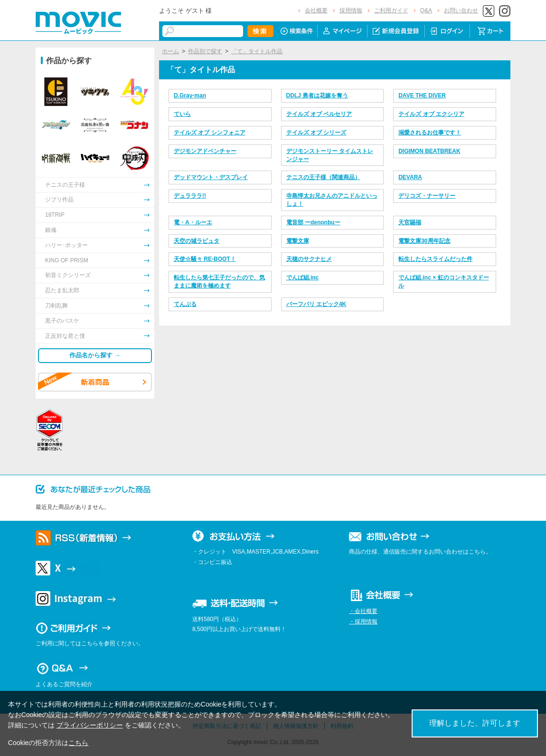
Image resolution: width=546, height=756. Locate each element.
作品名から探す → (95, 355)
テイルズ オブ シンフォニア (210, 133)
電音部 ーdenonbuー (313, 222)
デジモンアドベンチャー (205, 151)
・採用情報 (363, 622)
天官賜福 (410, 222)
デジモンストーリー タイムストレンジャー (330, 155)
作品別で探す (205, 51)
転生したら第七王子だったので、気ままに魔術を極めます (219, 282)
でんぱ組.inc (303, 278)
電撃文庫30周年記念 (424, 241)
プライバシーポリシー (90, 725)
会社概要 (316, 10)
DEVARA (410, 177)
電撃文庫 (298, 241)
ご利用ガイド (391, 10)
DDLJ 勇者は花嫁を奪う (317, 96)
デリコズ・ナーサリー (427, 196)
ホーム (170, 51)
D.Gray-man (190, 96)
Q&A (426, 10)
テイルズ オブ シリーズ (316, 133)
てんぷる (185, 304)
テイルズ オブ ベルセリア (319, 114)
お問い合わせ (461, 10)
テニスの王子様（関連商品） (323, 177)
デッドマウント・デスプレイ (211, 177)
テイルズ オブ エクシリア (431, 114)
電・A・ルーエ (193, 222)
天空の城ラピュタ (197, 241)
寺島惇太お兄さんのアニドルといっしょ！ (332, 200)
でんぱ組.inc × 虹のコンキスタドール (443, 282)
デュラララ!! (190, 196)
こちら (78, 743)
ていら (182, 114)
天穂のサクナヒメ (309, 259)
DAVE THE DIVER (422, 96)
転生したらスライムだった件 (435, 259)
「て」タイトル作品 (257, 51)
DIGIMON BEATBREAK (429, 151)
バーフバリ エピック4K (316, 304)
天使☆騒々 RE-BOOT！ (205, 259)
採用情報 (351, 10)
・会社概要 (363, 611)
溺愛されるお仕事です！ (430, 133)
